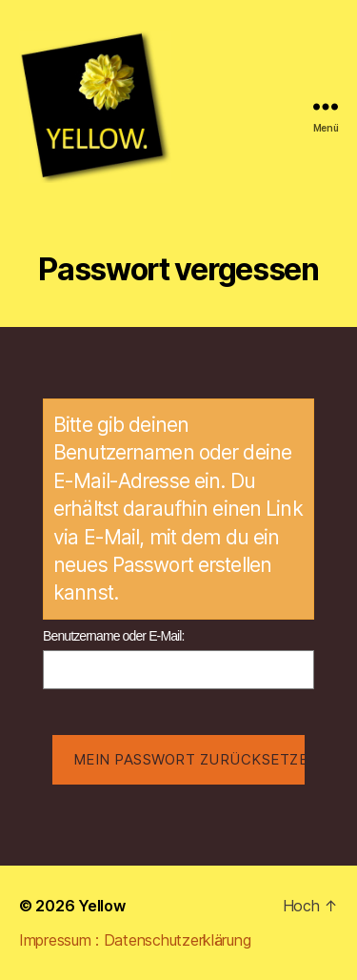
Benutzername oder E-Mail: (114, 636)
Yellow (101, 906)
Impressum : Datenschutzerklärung (135, 940)
